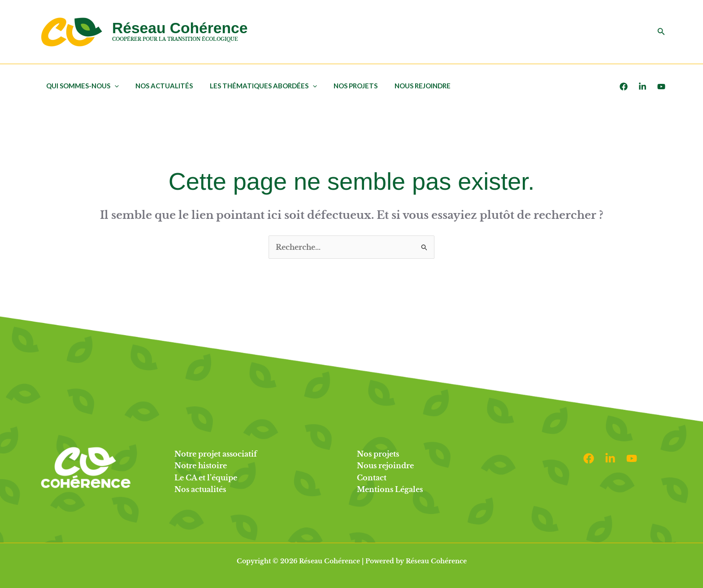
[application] (113, 86)
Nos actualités (159, 86)
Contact (372, 478)
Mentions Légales (390, 489)
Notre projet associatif (216, 454)
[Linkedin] (610, 458)
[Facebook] (624, 87)
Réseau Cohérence (180, 28)
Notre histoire (201, 466)
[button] (661, 32)
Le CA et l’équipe (206, 478)
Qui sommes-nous (81, 86)
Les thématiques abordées (255, 86)
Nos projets (344, 86)
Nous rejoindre (407, 86)
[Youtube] (661, 87)
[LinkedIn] (642, 87)
